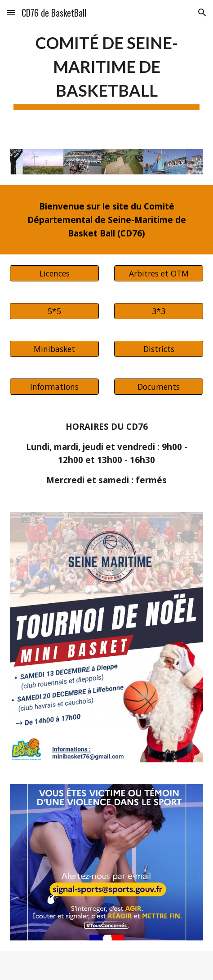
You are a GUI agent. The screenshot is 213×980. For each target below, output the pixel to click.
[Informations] (54, 386)
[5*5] (54, 311)
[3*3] (158, 311)
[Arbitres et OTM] (158, 273)
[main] (106, 69)
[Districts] (158, 349)
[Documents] (158, 386)
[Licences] (54, 273)
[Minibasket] (54, 349)
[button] (11, 12)
